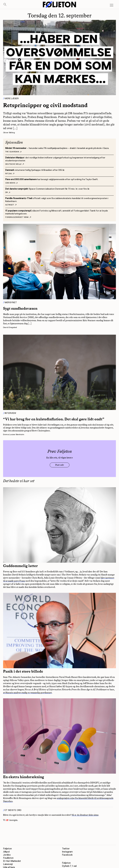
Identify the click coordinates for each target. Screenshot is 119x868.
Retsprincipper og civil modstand (45, 105)
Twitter (66, 849)
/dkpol (6, 852)
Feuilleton (8, 858)
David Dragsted (10, 327)
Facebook (67, 855)
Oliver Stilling (9, 133)
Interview (10, 413)
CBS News (11, 183)
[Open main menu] (112, 5)
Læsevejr (8, 864)
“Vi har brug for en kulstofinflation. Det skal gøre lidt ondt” (54, 419)
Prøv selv (60, 465)
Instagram (67, 852)
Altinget (11, 205)
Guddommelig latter (20, 566)
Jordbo (7, 855)
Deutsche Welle (15, 164)
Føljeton (7, 849)
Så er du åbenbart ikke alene (85, 815)
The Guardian (13, 152)
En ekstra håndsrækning (24, 777)
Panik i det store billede (23, 671)
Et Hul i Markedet (12, 861)
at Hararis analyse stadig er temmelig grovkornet (27, 693)
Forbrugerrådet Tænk (18, 217)
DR (8, 192)
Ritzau (10, 174)
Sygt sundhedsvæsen (20, 308)
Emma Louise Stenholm (14, 435)
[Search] (5, 5)
